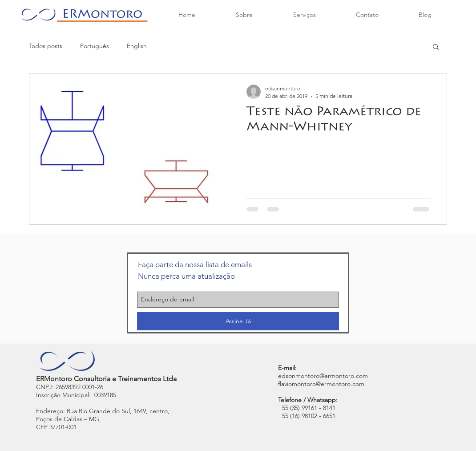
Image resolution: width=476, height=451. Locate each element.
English (137, 46)
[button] (436, 47)
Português (95, 46)
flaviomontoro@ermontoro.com (321, 384)
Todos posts (46, 46)
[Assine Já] (238, 321)
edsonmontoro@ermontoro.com (323, 376)
